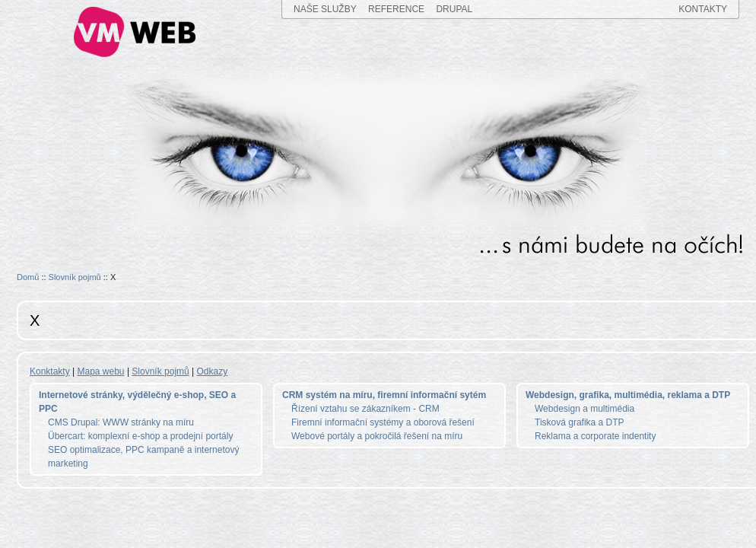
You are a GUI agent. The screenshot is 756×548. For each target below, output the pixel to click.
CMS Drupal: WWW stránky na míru (121, 422)
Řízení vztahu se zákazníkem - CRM (365, 409)
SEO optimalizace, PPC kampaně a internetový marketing (143, 457)
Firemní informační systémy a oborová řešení (383, 422)
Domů (28, 277)
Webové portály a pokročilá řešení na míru (377, 436)
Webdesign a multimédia (584, 409)
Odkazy (213, 371)
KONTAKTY (703, 9)
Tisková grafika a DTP (580, 422)
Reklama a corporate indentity (595, 436)
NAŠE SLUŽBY (325, 9)
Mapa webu (101, 371)
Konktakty (50, 371)
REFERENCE (396, 9)
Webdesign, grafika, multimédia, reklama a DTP (628, 395)
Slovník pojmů (75, 277)
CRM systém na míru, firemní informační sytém (384, 395)
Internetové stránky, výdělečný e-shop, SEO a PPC (137, 402)
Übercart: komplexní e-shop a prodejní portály (140, 436)
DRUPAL (454, 9)
